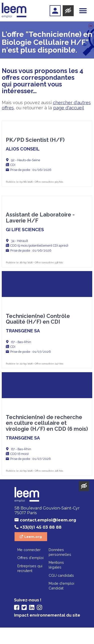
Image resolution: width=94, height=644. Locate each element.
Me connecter (29, 566)
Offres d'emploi (30, 574)
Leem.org (33, 553)
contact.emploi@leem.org (48, 537)
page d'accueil (69, 108)
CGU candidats (61, 592)
